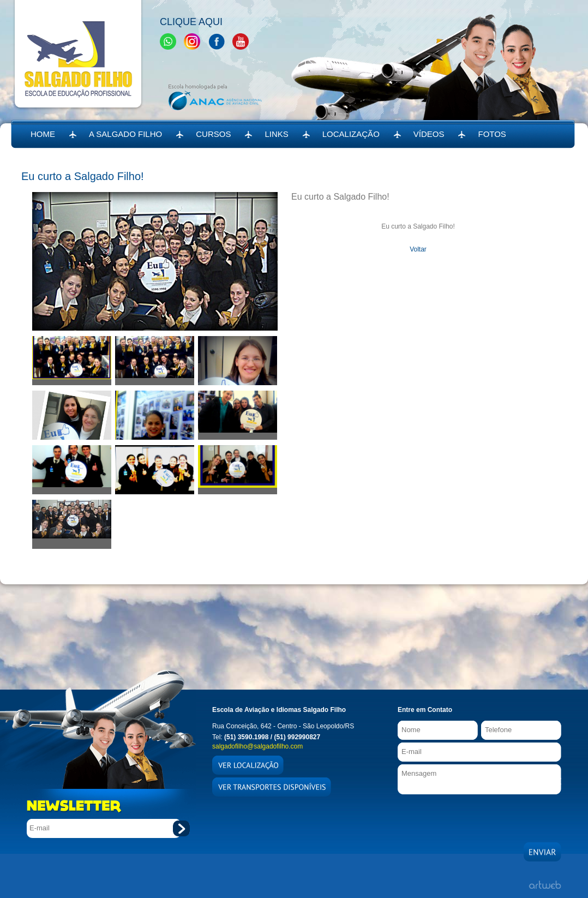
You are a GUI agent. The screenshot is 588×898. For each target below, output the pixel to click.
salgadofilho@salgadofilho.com (257, 746)
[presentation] (481, 816)
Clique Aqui (191, 22)
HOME (43, 134)
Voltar (418, 249)
